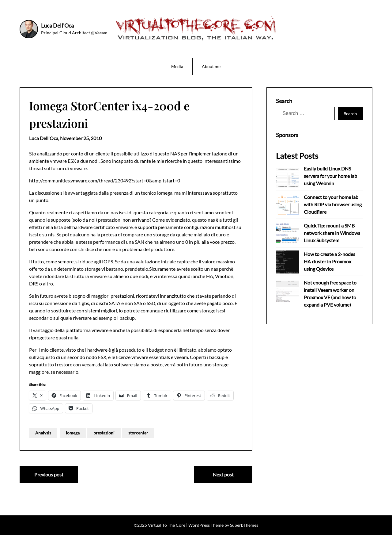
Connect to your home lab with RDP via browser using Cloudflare (333, 204)
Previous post (49, 474)
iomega (73, 433)
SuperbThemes (244, 525)
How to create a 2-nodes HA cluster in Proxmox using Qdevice (330, 261)
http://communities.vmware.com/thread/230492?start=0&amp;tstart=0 (105, 180)
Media (177, 66)
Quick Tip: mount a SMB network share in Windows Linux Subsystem (332, 233)
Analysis (43, 433)
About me (211, 66)
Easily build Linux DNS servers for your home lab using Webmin (330, 176)
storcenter (138, 433)
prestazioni (104, 433)
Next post (223, 474)
